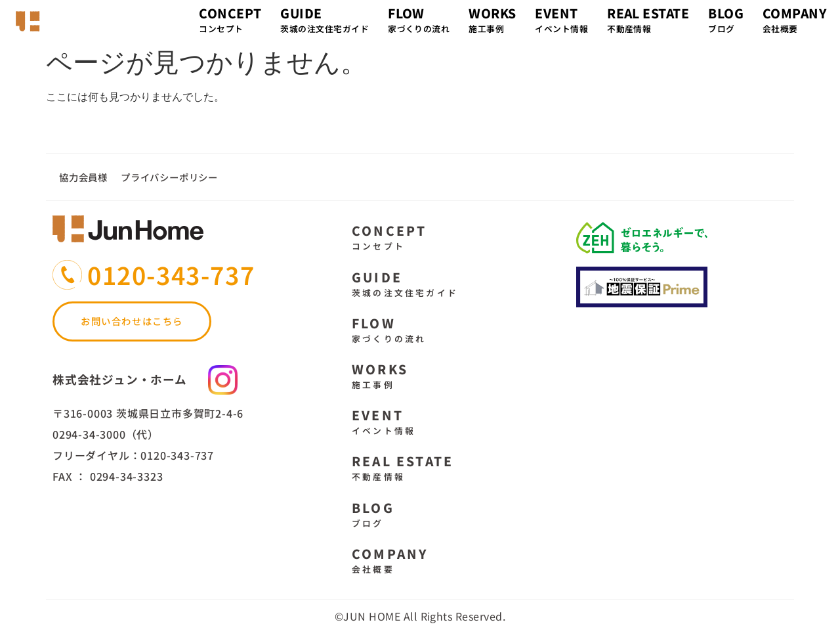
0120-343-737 (171, 275)
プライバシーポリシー (169, 177)
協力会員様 (83, 177)
